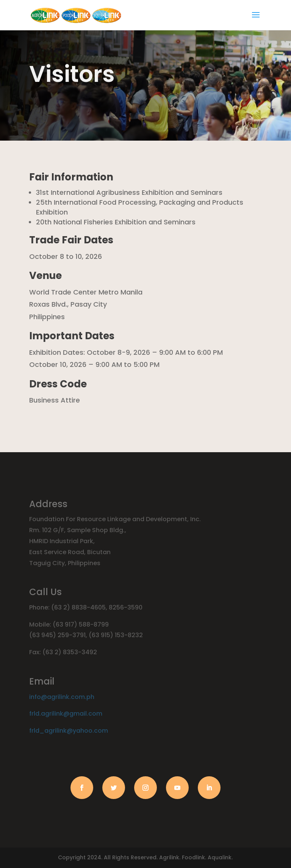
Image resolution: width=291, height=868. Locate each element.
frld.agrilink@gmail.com (66, 714)
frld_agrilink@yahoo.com (69, 731)
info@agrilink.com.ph (62, 697)
